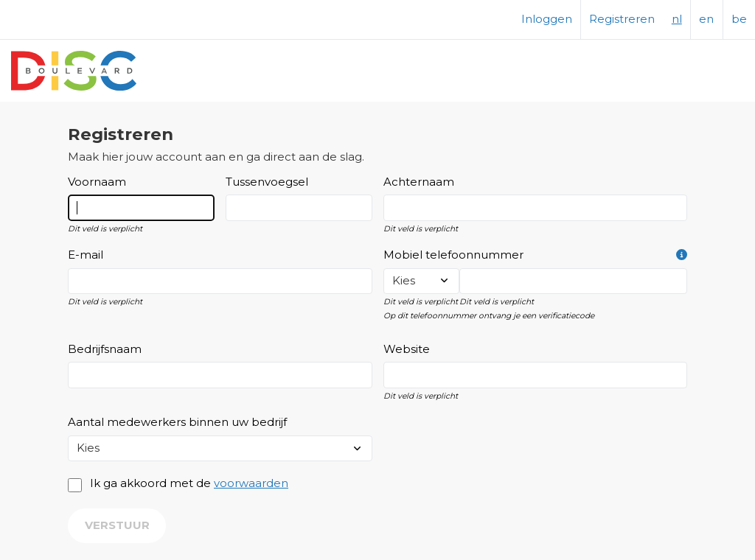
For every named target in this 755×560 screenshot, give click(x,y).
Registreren (622, 19)
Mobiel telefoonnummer (536, 255)
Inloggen (547, 19)
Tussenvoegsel (267, 182)
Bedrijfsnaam (105, 349)
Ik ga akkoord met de (189, 483)
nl (677, 19)
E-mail (86, 255)
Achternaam (419, 182)
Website (407, 349)
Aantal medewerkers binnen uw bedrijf (177, 422)
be (739, 19)
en (706, 19)
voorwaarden (251, 483)
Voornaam (97, 182)
